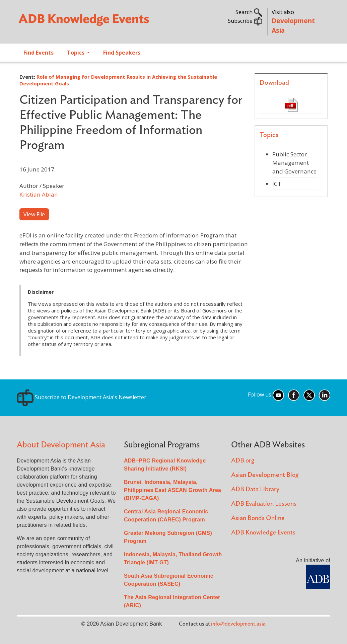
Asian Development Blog (265, 475)
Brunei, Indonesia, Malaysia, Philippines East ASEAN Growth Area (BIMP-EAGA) (172, 490)
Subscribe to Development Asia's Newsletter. (82, 397)
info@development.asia (238, 624)
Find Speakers (122, 53)
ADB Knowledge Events (263, 533)
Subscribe (245, 21)
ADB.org (243, 461)
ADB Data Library (255, 489)
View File (34, 214)
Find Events (39, 53)
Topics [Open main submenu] (76, 53)
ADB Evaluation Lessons (264, 504)
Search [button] (249, 12)
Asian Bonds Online (258, 518)
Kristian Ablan (39, 194)
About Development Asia (61, 445)
